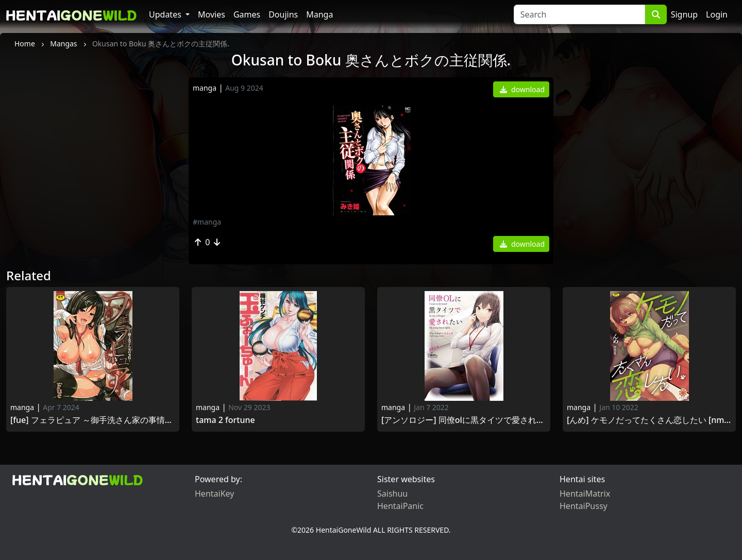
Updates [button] (166, 14)
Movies (212, 14)
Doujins (283, 14)
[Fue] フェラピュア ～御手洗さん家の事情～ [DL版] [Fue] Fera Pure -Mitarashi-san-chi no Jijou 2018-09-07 (93, 420)
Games (247, 14)
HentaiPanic (400, 506)
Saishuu (392, 494)
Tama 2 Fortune (226, 420)
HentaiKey (214, 494)
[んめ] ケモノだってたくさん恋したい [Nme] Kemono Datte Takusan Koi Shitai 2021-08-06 (649, 420)
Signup (684, 14)
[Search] (579, 14)
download (522, 89)
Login (717, 14)
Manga (319, 14)
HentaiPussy (584, 506)
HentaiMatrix (585, 494)
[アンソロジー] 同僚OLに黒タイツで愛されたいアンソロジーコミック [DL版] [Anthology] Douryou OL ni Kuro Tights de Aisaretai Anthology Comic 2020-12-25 (464, 420)
